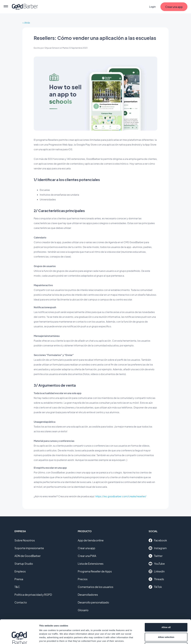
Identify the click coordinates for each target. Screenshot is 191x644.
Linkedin (157, 571)
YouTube (157, 564)
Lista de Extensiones (91, 564)
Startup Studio (24, 564)
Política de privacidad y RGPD (33, 595)
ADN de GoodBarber (28, 556)
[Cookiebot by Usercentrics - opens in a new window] (19, 638)
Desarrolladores (88, 595)
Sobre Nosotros (25, 540)
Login (152, 7)
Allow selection (166, 615)
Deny (166, 624)
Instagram (158, 548)
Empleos (20, 571)
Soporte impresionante (29, 548)
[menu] (6, 7)
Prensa (19, 579)
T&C (17, 587)
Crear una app (86, 548)
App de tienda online (91, 540)
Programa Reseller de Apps (95, 571)
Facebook (158, 540)
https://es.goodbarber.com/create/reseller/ (121, 496)
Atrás (27, 23)
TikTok (155, 587)
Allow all (166, 605)
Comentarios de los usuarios (95, 587)
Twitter (156, 556)
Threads (156, 579)
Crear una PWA (87, 556)
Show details (157, 638)
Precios (83, 579)
